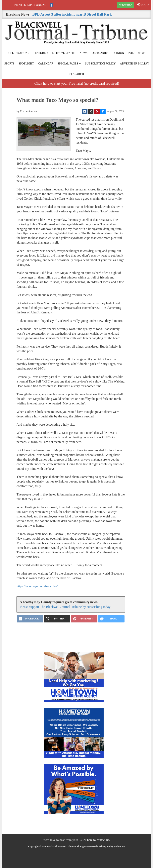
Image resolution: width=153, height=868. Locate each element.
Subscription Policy (100, 64)
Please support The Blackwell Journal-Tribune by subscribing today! (66, 607)
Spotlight (26, 64)
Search (77, 74)
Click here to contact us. (95, 840)
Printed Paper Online (30, 5)
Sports (9, 64)
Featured (41, 53)
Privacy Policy (106, 846)
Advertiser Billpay (134, 64)
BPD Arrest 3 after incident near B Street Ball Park (72, 14)
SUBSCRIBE (126, 5)
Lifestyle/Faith (64, 53)
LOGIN (143, 5)
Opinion (118, 53)
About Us (120, 846)
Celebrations (19, 53)
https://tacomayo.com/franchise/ (37, 586)
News (83, 53)
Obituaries (100, 53)
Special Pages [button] (69, 64)
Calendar (46, 64)
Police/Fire (137, 53)
